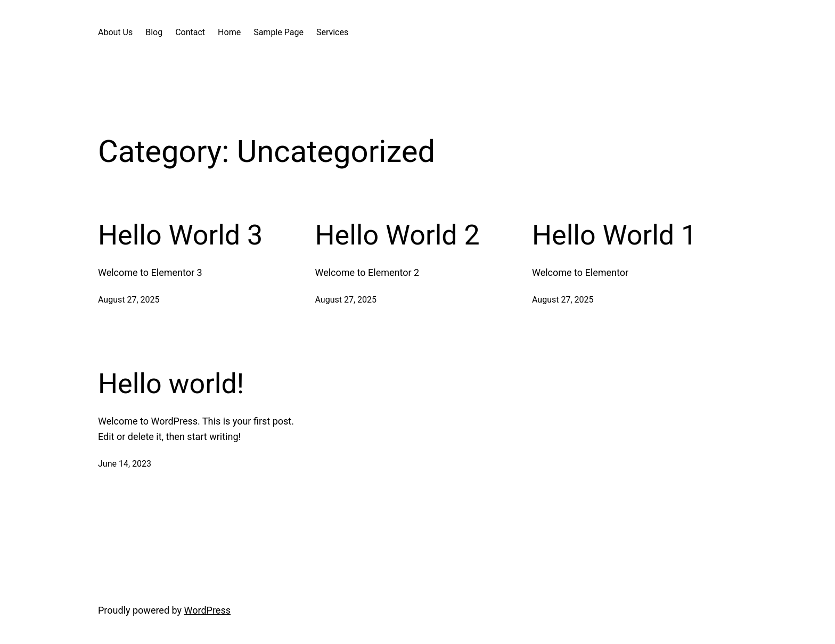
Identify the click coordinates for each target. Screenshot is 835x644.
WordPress (207, 610)
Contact (190, 32)
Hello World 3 (180, 235)
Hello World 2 (398, 235)
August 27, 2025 (129, 300)
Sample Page (279, 32)
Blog (154, 32)
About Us (115, 32)
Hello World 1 (614, 235)
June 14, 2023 (125, 464)
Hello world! (171, 384)
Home (229, 32)
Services (332, 32)
